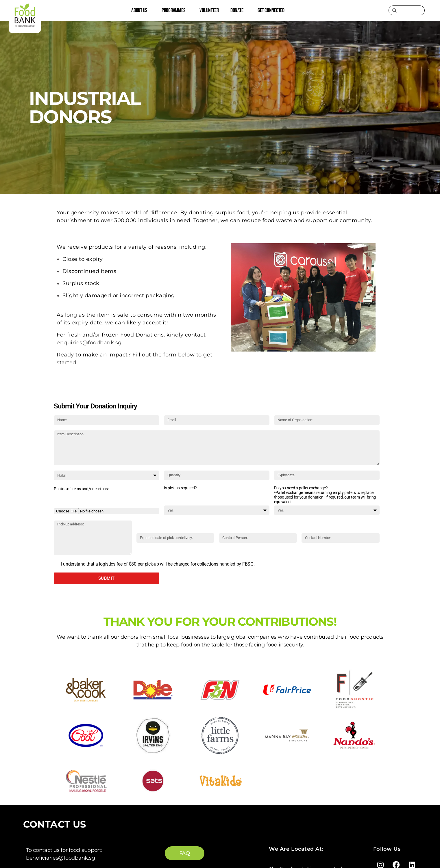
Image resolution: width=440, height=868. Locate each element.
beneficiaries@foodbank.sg (60, 724)
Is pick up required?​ (180, 488)
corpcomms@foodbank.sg (60, 810)
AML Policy (320, 850)
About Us (141, 10)
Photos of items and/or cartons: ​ (82, 489)
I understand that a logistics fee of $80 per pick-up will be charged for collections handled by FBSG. (158, 564)
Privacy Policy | (286, 850)
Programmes (175, 10)
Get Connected (272, 10)
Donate (238, 10)
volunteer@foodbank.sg (56, 781)
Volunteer (209, 10)
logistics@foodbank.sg (54, 753)
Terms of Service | (244, 850)
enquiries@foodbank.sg (56, 831)
